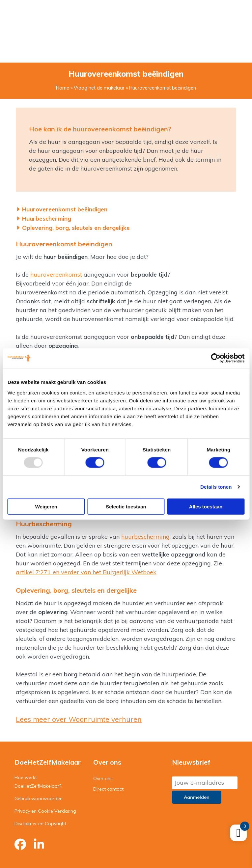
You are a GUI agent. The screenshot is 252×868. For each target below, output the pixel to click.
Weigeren (46, 506)
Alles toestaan (206, 506)
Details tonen (216, 487)
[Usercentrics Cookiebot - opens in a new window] (216, 358)
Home (63, 88)
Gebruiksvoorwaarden (39, 799)
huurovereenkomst (56, 274)
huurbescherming (145, 537)
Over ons (103, 778)
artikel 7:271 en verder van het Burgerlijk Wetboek (86, 572)
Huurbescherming (47, 218)
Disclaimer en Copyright (40, 824)
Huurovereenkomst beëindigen (65, 209)
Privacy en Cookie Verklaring (45, 811)
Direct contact (108, 789)
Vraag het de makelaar (99, 88)
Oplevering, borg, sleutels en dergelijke (76, 228)
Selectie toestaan (126, 506)
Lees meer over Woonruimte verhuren (79, 719)
